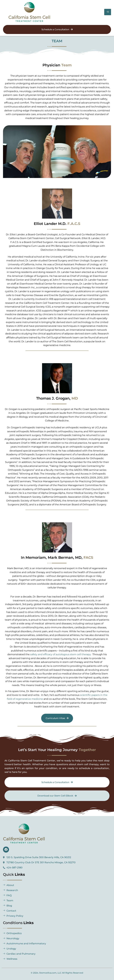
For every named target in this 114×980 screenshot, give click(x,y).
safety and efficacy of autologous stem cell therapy (60, 654)
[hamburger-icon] (108, 12)
